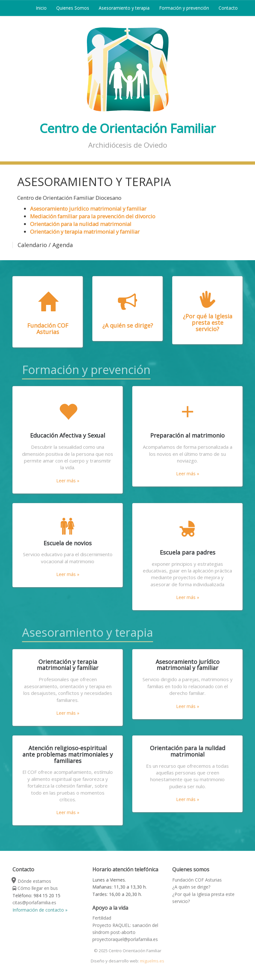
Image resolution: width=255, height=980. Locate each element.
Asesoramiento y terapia (124, 8)
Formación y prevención (184, 8)
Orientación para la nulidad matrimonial (81, 224)
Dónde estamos (32, 881)
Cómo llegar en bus (35, 888)
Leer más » (68, 481)
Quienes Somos (73, 8)
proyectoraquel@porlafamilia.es (125, 939)
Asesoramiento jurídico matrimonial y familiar (88, 209)
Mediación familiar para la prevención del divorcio (93, 216)
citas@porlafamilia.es (34, 902)
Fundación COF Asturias (197, 880)
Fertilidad (102, 918)
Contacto (228, 8)
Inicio (41, 8)
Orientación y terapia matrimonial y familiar (85, 232)
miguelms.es (152, 961)
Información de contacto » (40, 910)
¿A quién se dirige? (191, 887)
